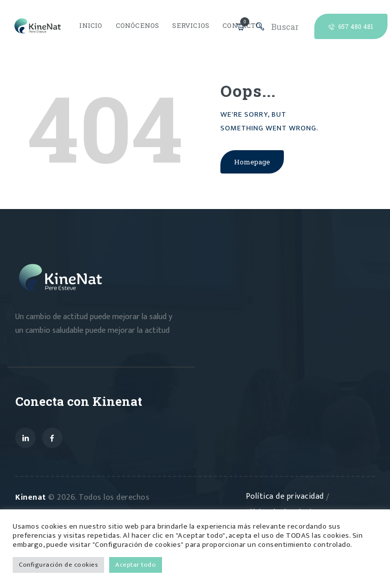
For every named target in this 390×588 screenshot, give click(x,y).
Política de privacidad (286, 498)
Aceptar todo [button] (136, 565)
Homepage (253, 163)
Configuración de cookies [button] (58, 565)
